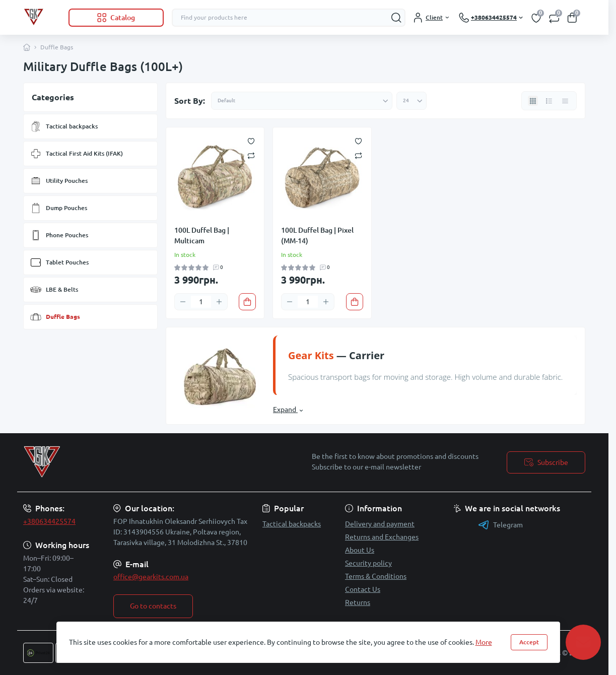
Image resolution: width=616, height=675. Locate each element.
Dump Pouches (58, 208)
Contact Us (363, 589)
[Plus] (219, 302)
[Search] (396, 18)
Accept (529, 642)
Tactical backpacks (64, 126)
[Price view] (565, 101)
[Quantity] (201, 302)
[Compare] (251, 155)
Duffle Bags (55, 317)
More (484, 642)
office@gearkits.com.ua (151, 577)
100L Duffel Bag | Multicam (202, 235)
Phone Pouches (59, 235)
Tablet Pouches (59, 262)
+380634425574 (49, 521)
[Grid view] (533, 101)
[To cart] (247, 302)
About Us (360, 550)
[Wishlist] (251, 141)
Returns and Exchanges (382, 537)
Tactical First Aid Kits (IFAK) (76, 154)
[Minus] (183, 302)
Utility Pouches (59, 181)
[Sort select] (302, 101)
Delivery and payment (380, 524)
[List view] (549, 101)
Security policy (368, 563)
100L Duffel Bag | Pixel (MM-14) (317, 235)
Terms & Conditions (376, 576)
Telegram (500, 525)
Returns (358, 602)
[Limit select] (412, 101)
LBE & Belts (54, 290)
